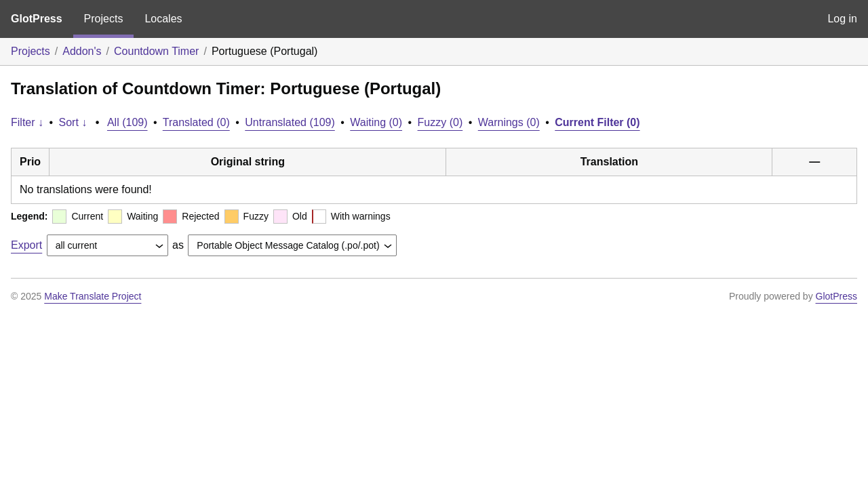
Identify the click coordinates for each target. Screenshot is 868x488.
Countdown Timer (156, 51)
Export (26, 245)
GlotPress (37, 19)
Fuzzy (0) (440, 122)
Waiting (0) (376, 122)
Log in (842, 19)
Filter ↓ (27, 122)
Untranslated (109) (290, 122)
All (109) (127, 122)
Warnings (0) (509, 122)
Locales (163, 19)
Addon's (82, 51)
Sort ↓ (73, 122)
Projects (104, 19)
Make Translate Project (93, 296)
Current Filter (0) (597, 122)
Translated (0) (196, 122)
